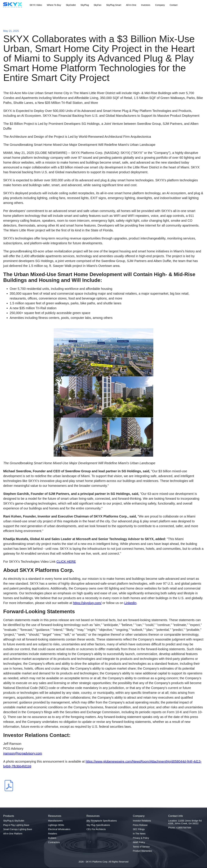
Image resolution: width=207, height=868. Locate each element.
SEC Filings (139, 829)
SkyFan (97, 5)
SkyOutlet (71, 5)
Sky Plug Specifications (98, 825)
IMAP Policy (139, 842)
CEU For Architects (96, 829)
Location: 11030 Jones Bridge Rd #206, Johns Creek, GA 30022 (185, 822)
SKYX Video (36, 5)
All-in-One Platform (13, 834)
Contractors (54, 842)
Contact (174, 5)
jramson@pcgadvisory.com (23, 753)
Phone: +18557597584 (180, 828)
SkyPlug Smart (114, 5)
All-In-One (131, 5)
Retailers (53, 834)
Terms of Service (141, 847)
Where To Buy (54, 5)
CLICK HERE (66, 562)
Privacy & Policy (141, 838)
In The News (139, 834)
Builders (52, 838)
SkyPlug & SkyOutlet (14, 821)
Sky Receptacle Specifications (102, 821)
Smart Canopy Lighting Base (18, 829)
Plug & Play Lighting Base (16, 825)
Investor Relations (142, 821)
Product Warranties (142, 851)
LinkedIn (130, 603)
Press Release (140, 825)
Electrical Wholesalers (59, 829)
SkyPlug (85, 5)
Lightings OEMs (56, 825)
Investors (146, 5)
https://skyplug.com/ (87, 603)
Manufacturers (55, 821)
